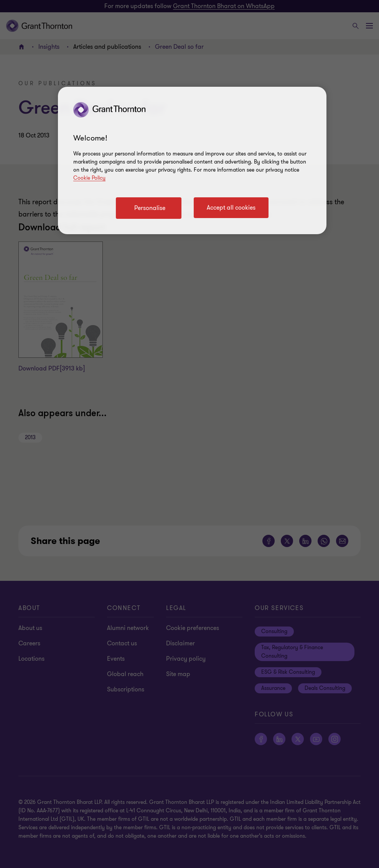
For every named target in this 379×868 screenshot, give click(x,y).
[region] (192, 160)
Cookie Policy (89, 178)
